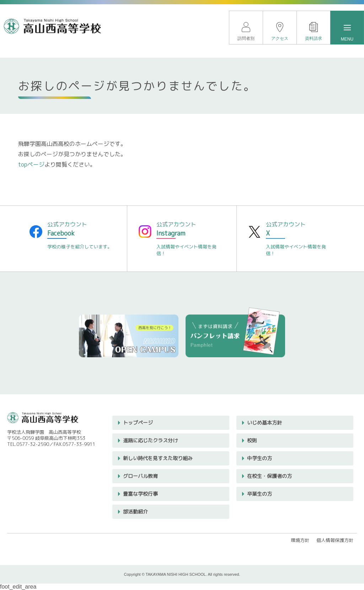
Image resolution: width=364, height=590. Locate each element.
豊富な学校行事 (140, 494)
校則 (252, 440)
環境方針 (300, 540)
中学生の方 (259, 458)
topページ (31, 164)
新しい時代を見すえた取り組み (158, 458)
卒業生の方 (259, 494)
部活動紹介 (135, 512)
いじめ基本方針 (264, 423)
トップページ (138, 423)
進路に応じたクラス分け (150, 440)
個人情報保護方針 (335, 540)
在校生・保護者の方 (269, 476)
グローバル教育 (140, 476)
